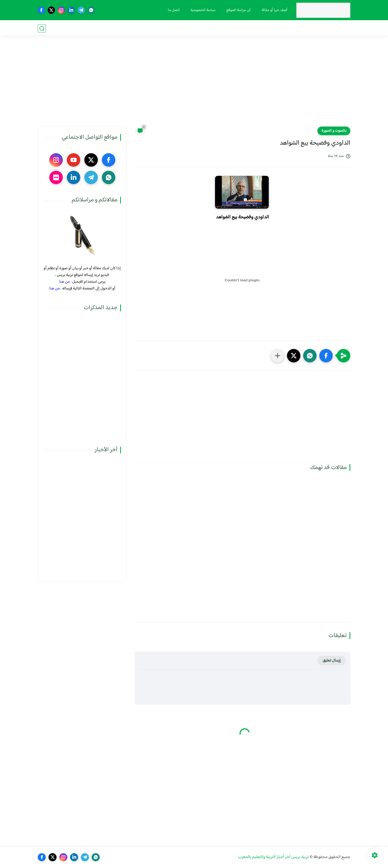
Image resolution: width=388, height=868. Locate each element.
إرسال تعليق (332, 661)
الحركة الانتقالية (280, 28)
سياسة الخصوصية (202, 10)
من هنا (65, 282)
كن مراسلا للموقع (238, 10)
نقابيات (303, 28)
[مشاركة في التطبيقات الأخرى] (278, 356)
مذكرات (319, 28)
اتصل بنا (173, 10)
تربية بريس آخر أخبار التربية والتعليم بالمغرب (273, 857)
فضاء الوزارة (340, 28)
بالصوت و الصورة (334, 131)
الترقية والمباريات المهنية (242, 28)
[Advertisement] (194, 85)
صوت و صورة (180, 28)
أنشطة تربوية (207, 28)
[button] (326, 356)
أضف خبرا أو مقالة (274, 10)
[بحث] (42, 28)
